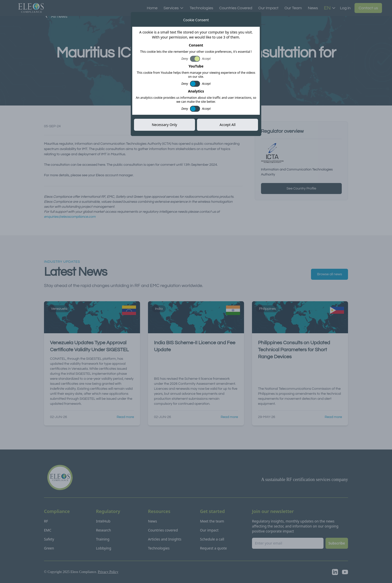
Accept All (227, 125)
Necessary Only (164, 125)
